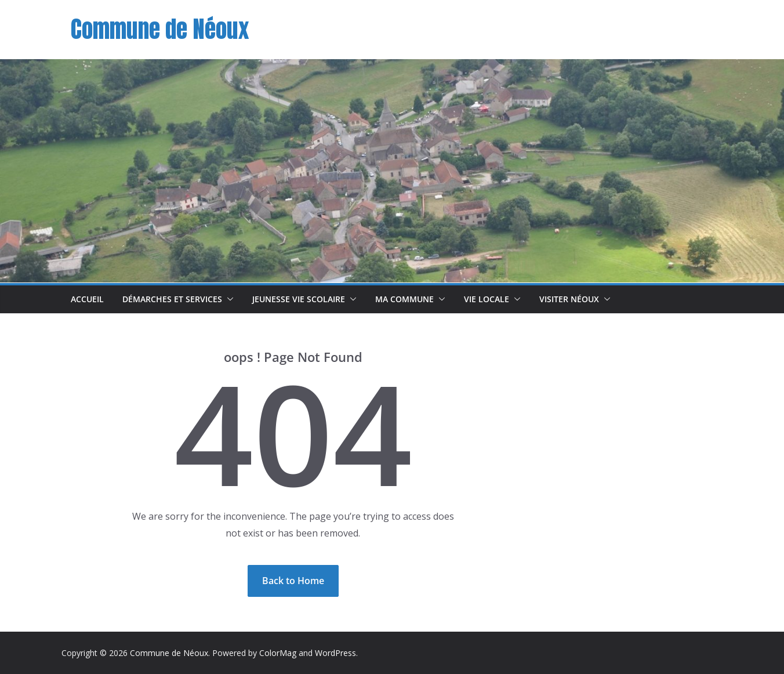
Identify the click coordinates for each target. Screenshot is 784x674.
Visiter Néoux (569, 299)
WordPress (335, 653)
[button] (228, 299)
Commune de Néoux (160, 29)
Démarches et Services (172, 299)
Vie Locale (487, 299)
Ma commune (404, 299)
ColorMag (278, 653)
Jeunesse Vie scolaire (299, 299)
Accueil (87, 299)
